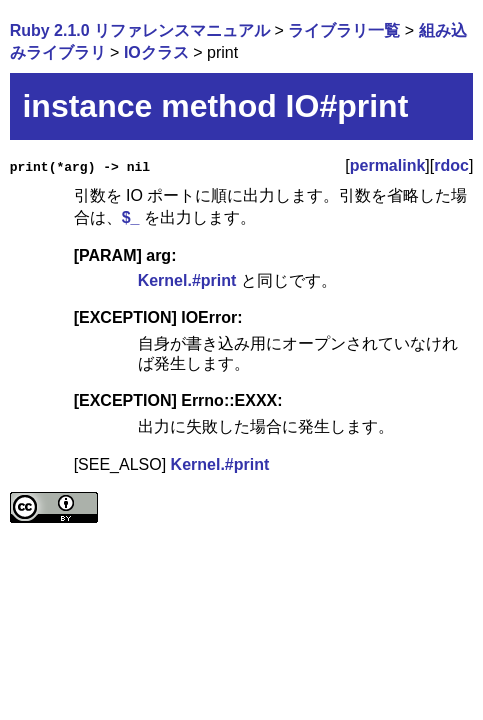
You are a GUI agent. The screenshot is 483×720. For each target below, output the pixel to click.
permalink (388, 165)
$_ (131, 217)
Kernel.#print (187, 280)
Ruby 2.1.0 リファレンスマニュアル (140, 30)
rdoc (451, 165)
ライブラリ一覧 (344, 30)
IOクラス (156, 52)
